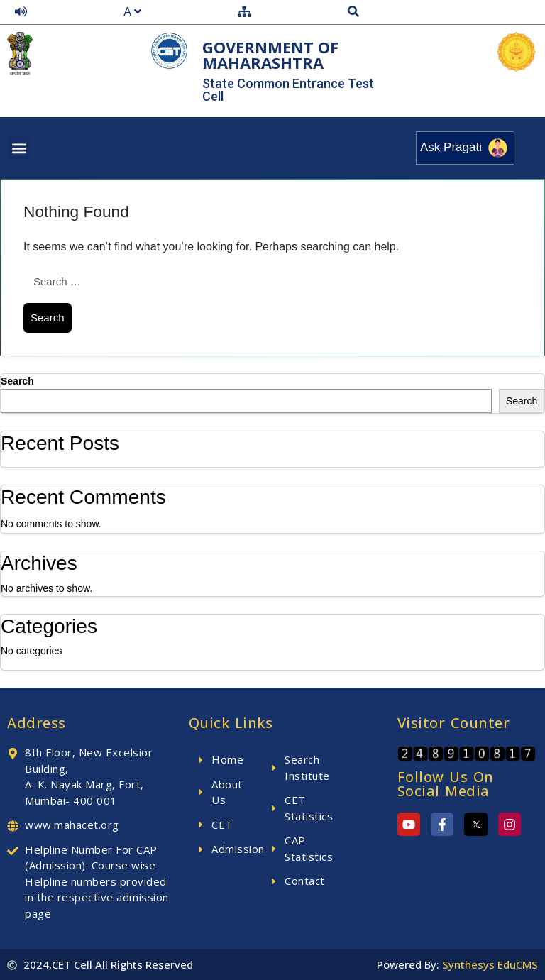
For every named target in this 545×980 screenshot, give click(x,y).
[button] (19, 148)
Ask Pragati (465, 148)
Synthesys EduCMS (490, 964)
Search (17, 381)
